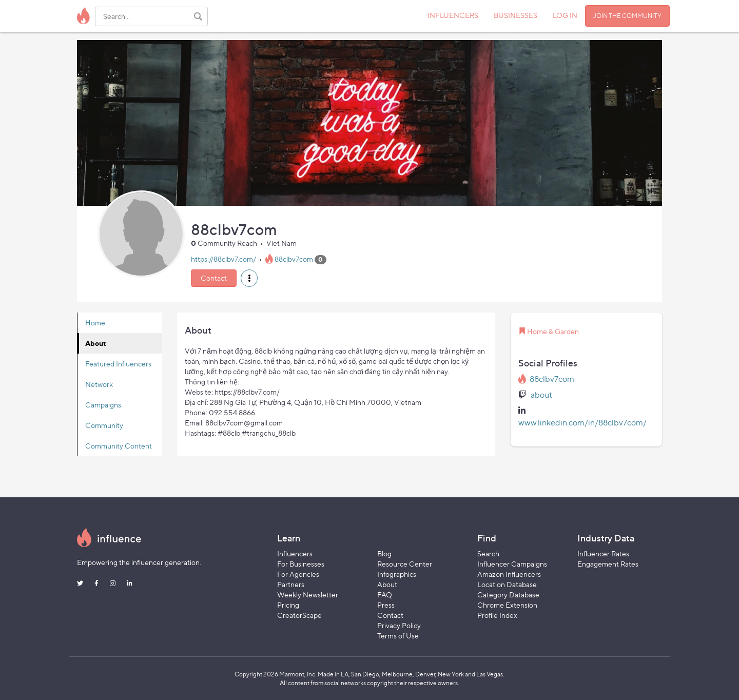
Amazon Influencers (509, 574)
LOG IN (565, 15)
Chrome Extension (507, 605)
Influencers (295, 553)
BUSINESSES (516, 15)
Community (104, 425)
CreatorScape (299, 615)
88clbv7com (294, 259)
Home (95, 323)
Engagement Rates (608, 564)
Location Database (507, 584)
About (96, 343)
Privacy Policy (399, 625)
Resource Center (405, 564)
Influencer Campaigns (512, 564)
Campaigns (103, 405)
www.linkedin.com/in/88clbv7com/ (582, 423)
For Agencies (298, 574)
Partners (291, 584)
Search (488, 553)
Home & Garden (553, 331)
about (541, 395)
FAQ (385, 595)
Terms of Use (398, 636)
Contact (214, 278)
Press (386, 605)
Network (99, 384)
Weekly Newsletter (308, 595)
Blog (384, 553)
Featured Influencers (118, 364)
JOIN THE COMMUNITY (627, 16)
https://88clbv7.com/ (223, 259)
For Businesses (301, 564)
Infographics (397, 574)
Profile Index (497, 615)
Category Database (508, 595)
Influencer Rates (603, 553)
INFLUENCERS (453, 15)
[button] (249, 278)
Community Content (119, 446)
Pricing (288, 605)
